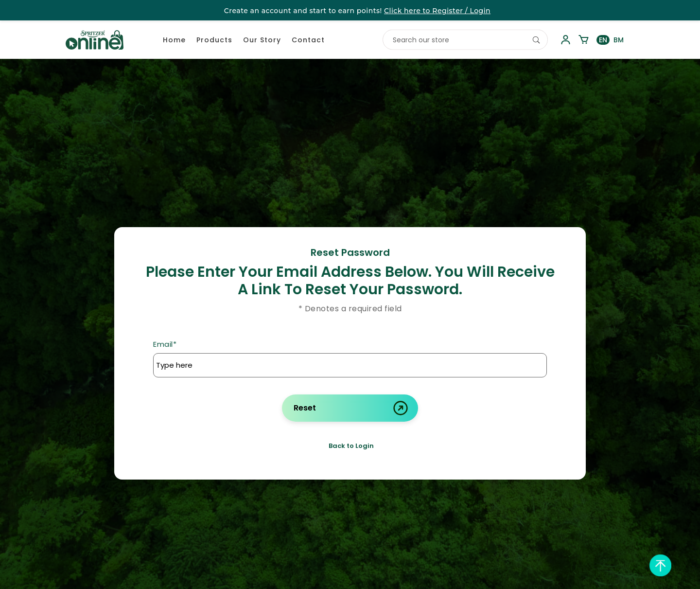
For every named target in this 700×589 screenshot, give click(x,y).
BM (619, 40)
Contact (308, 40)
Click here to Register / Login (437, 11)
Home (174, 40)
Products (214, 40)
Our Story (262, 40)
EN (603, 40)
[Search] (536, 40)
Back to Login (351, 446)
